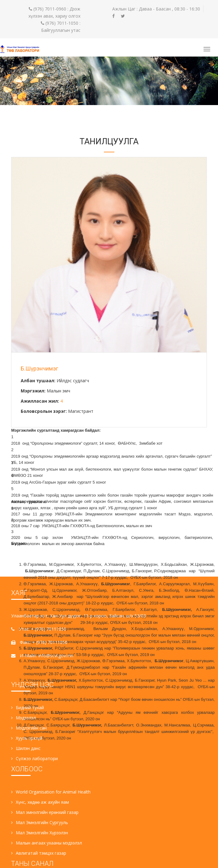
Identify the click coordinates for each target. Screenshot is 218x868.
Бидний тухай (28, 707)
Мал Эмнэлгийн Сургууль (40, 822)
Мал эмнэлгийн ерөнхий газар (45, 812)
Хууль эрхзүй (27, 738)
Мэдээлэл (24, 718)
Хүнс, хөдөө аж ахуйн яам (40, 802)
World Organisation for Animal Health (51, 792)
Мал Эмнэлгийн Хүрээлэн (40, 833)
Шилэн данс (26, 748)
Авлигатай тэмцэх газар (39, 853)
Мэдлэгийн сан (29, 728)
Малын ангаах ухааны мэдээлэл (47, 843)
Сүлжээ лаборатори (34, 758)
